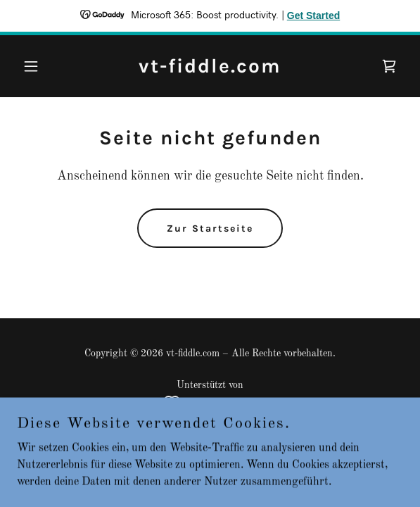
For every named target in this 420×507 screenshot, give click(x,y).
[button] (46, 66)
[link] (210, 70)
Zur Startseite (210, 229)
